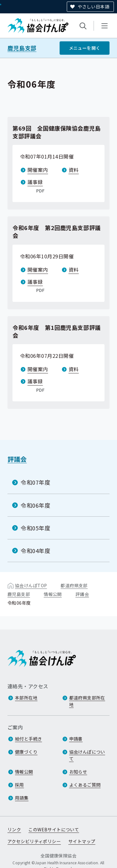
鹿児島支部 (22, 48)
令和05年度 (35, 528)
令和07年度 (35, 482)
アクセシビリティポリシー (34, 841)
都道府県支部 (74, 585)
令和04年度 (35, 551)
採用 (19, 785)
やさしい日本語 (93, 7)
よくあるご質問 (85, 785)
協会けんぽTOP (31, 585)
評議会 (17, 459)
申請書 (76, 739)
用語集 (22, 798)
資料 (74, 170)
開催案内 (38, 170)
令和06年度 (35, 505)
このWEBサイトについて (54, 829)
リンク (14, 829)
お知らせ (78, 772)
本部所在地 (26, 698)
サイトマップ (82, 841)
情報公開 (53, 594)
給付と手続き (29, 739)
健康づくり (26, 752)
